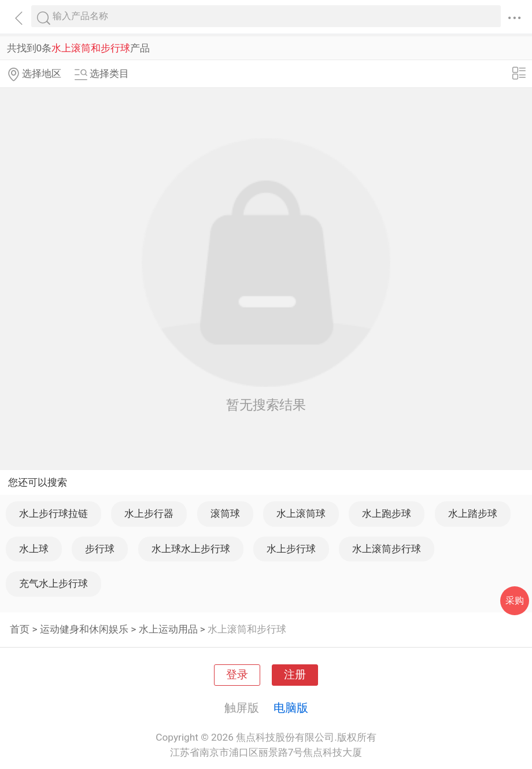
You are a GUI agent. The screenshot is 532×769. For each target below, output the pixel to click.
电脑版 (291, 708)
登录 (237, 675)
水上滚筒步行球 (387, 549)
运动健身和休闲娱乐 (84, 629)
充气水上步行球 (53, 583)
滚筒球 (225, 513)
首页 (20, 629)
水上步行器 (149, 513)
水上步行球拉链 (53, 513)
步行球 (100, 549)
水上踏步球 (473, 513)
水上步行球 (291, 549)
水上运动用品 (168, 629)
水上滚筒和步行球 (247, 629)
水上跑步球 (387, 513)
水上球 (34, 549)
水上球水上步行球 (191, 549)
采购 (515, 600)
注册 (295, 675)
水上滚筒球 (301, 513)
